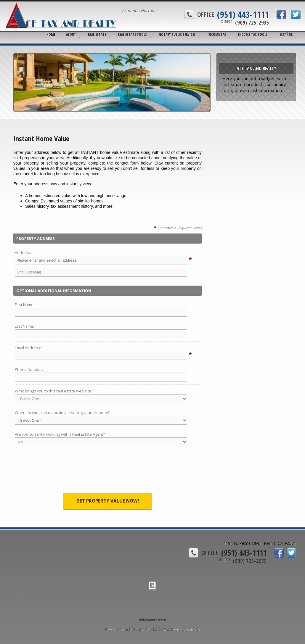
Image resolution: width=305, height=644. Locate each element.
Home (51, 34)
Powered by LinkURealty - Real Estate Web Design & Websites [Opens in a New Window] (152, 630)
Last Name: (24, 326)
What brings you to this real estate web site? (54, 391)
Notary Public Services (177, 34)
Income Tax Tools (253, 34)
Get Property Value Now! (108, 501)
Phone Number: (29, 369)
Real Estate (97, 34)
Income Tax (217, 34)
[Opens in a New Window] (152, 611)
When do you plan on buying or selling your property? (62, 413)
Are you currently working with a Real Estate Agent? (60, 434)
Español (286, 34)
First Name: (25, 305)
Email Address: (28, 348)
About (71, 34)
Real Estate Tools (132, 34)
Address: (23, 252)
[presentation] (107, 471)
